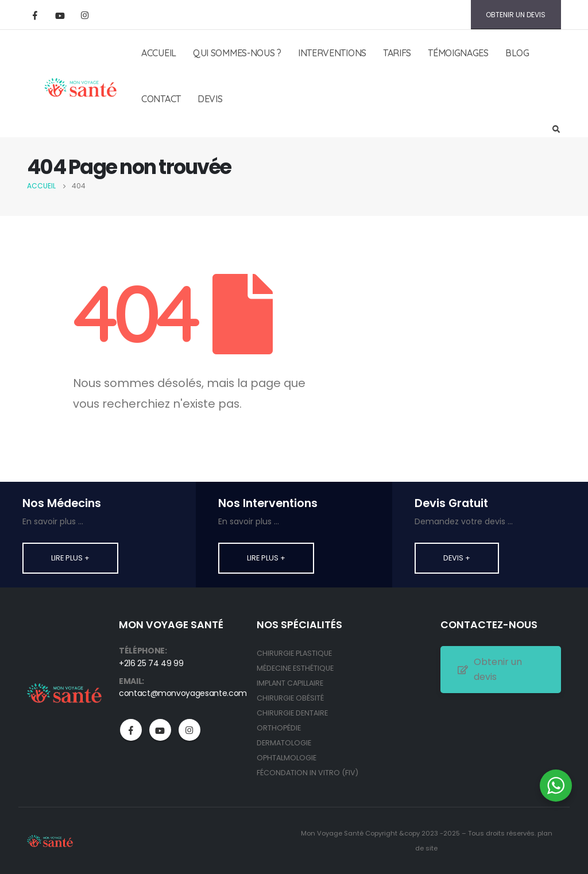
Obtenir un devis (490, 669)
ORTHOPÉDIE (279, 728)
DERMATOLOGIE (284, 743)
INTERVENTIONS (332, 53)
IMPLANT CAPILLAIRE (290, 683)
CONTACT (161, 99)
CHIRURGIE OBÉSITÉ (290, 698)
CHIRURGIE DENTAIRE (292, 713)
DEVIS (210, 99)
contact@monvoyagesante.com (183, 693)
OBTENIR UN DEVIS (516, 15)
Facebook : (131, 730)
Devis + (457, 558)
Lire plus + (70, 558)
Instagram (189, 730)
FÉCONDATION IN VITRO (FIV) (307, 773)
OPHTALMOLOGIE (287, 758)
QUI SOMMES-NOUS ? (237, 53)
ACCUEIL (159, 53)
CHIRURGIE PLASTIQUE (294, 653)
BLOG (517, 53)
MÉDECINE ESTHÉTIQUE (295, 668)
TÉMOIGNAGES (458, 53)
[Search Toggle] (556, 130)
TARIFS (397, 53)
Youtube (160, 730)
